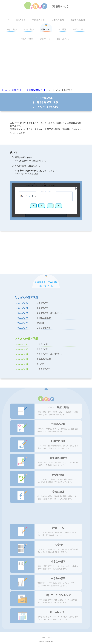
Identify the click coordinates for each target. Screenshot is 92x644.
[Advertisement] (46, 66)
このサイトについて (46, 638)
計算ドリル (46, 30)
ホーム (4, 90)
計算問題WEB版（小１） (37, 90)
